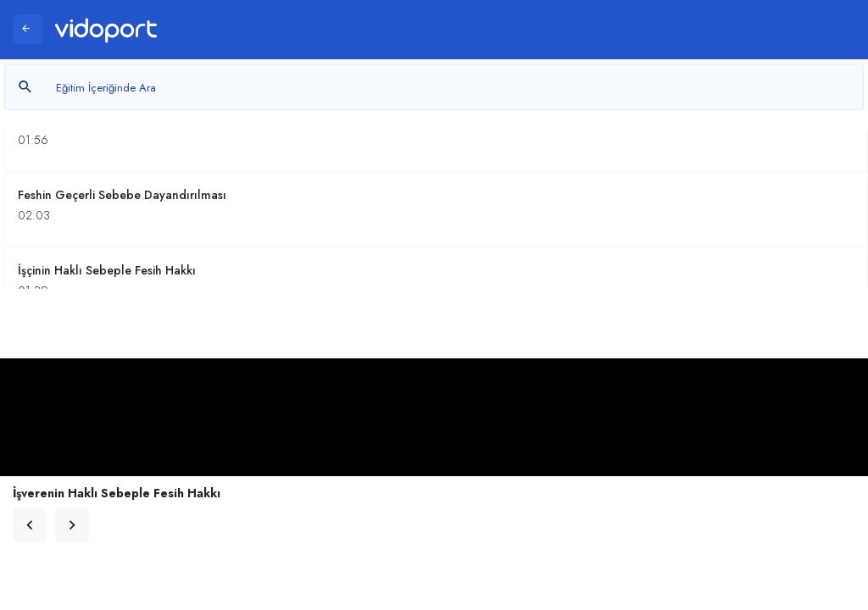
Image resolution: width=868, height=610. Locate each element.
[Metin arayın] (434, 87)
